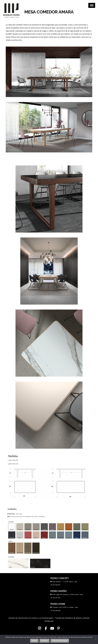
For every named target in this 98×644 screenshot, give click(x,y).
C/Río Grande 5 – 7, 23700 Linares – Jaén (65, 582)
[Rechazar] (96, 639)
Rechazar (44, 641)
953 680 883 (57, 611)
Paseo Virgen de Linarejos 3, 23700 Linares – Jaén (67, 594)
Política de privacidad (60, 641)
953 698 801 (57, 585)
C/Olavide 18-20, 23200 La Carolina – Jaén (65, 607)
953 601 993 (57, 598)
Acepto (34, 641)
